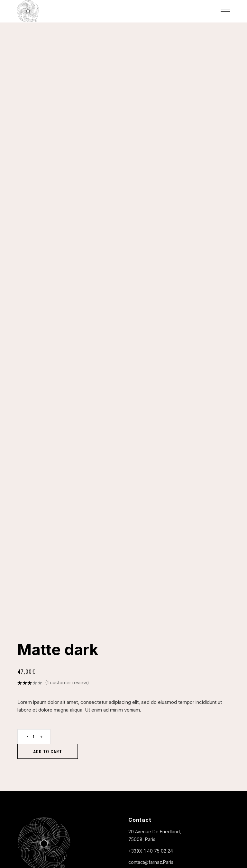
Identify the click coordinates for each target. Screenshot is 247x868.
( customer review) (67, 498)
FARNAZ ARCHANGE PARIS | (56, 839)
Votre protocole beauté (42, 751)
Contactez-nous (34, 784)
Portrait (25, 739)
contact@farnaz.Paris (151, 677)
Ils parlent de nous (37, 773)
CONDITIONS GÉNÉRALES (63, 847)
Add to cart (48, 567)
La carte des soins (37, 762)
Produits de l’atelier (149, 739)
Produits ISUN (143, 728)
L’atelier (25, 728)
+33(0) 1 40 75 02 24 (151, 666)
